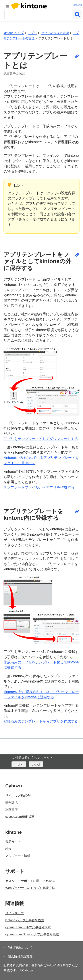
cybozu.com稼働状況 (20, 817)
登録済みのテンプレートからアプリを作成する (41, 721)
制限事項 (12, 810)
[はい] (19, 764)
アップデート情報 (18, 856)
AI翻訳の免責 (77, 5)
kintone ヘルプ (14, 33)
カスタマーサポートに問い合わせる (30, 881)
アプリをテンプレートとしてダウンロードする (41, 439)
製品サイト (13, 842)
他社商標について (20, 947)
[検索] (77, 15)
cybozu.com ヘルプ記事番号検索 (28, 927)
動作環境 (12, 803)
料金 (8, 849)
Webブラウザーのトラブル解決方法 (30, 888)
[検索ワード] (39, 15)
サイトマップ (15, 913)
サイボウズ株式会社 (19, 796)
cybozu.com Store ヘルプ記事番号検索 (32, 934)
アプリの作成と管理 (55, 33)
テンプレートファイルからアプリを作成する (39, 487)
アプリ (32, 33)
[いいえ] (36, 764)
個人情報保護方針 (20, 956)
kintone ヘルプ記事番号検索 (25, 920)
